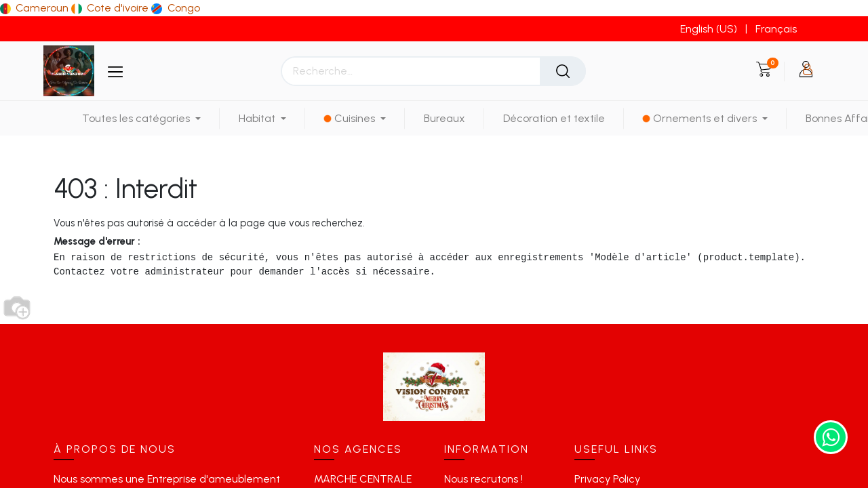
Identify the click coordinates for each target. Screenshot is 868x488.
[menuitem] (445, 118)
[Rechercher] (563, 71)
